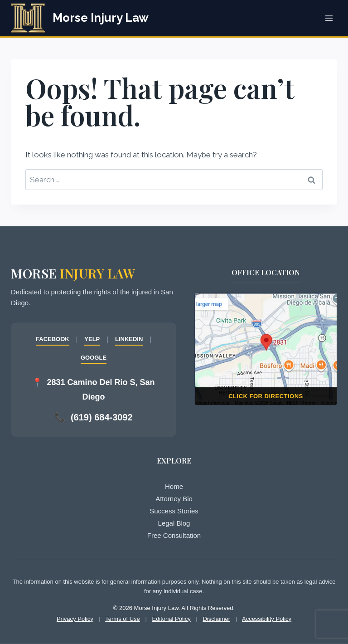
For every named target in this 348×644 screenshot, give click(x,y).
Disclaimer (216, 619)
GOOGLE (94, 358)
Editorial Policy (171, 619)
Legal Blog (174, 523)
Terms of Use (123, 619)
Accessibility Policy (267, 619)
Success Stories (174, 511)
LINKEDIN (129, 339)
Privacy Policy (75, 619)
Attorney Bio (174, 499)
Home (174, 486)
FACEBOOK (53, 339)
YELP (92, 339)
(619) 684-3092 (102, 417)
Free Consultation (174, 535)
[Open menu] (329, 18)
